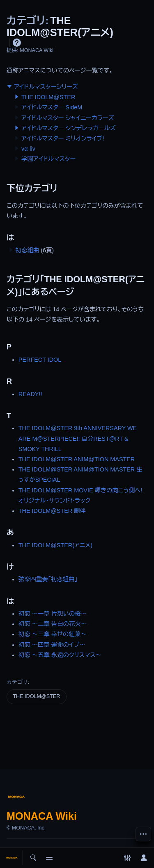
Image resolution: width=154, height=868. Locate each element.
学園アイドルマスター (48, 159)
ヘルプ (17, 43)
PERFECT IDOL (40, 360)
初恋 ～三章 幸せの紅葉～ (53, 634)
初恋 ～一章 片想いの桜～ (53, 614)
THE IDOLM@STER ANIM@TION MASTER (77, 459)
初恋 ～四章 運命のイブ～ (52, 645)
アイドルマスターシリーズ (46, 87)
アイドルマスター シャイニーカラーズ (68, 118)
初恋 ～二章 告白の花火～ (53, 624)
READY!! (30, 394)
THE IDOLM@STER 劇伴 (52, 511)
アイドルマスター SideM (52, 107)
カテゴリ (17, 682)
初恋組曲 (28, 250)
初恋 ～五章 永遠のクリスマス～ (60, 655)
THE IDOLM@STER (48, 97)
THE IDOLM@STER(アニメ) (55, 545)
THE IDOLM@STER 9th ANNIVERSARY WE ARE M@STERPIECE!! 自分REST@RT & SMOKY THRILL (78, 438)
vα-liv (28, 149)
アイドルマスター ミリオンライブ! (63, 138)
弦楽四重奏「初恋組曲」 (48, 579)
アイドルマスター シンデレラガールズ (69, 128)
